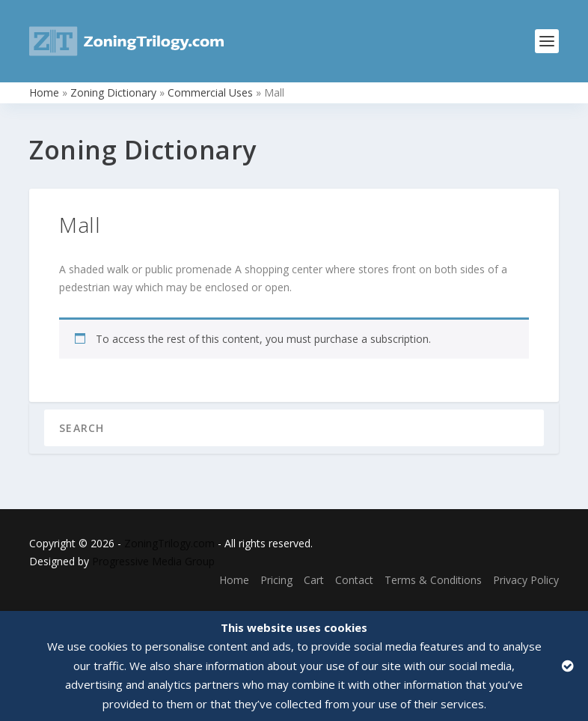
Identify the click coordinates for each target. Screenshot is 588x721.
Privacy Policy (526, 580)
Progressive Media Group (153, 561)
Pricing (276, 580)
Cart (314, 580)
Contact (354, 580)
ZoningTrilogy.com (169, 543)
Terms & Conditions (433, 580)
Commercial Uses (210, 92)
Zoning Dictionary (113, 92)
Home (44, 92)
